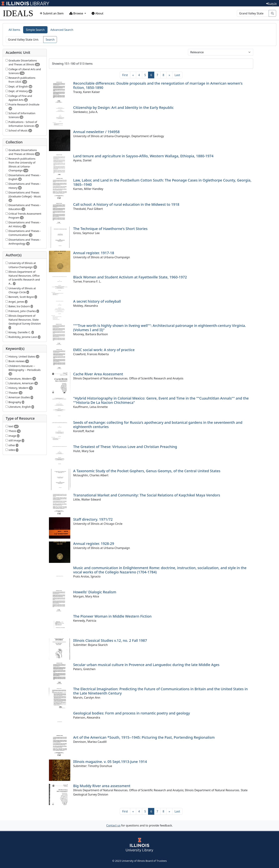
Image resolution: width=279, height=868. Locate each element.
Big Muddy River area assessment (102, 786)
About (98, 13)
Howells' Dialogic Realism (95, 592)
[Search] (253, 13)
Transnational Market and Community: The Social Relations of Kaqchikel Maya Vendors (147, 495)
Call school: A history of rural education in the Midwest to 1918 (126, 204)
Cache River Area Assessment (98, 374)
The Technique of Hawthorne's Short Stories (110, 229)
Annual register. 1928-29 (94, 544)
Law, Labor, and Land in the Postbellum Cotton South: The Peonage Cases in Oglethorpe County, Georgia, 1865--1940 (162, 182)
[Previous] (133, 75)
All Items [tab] (14, 30)
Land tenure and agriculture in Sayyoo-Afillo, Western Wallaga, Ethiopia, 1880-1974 (143, 156)
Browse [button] (77, 13)
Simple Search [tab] (35, 30)
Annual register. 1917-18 (94, 253)
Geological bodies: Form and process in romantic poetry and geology (131, 713)
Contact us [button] (113, 825)
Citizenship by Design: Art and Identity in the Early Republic (123, 107)
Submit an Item (52, 13)
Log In (271, 3)
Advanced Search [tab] (62, 30)
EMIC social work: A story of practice (104, 350)
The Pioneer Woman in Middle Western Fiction (112, 616)
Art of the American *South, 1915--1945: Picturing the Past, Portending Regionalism (144, 737)
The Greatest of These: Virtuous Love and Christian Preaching (125, 447)
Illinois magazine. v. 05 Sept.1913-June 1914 (110, 762)
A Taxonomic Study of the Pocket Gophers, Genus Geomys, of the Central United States (147, 471)
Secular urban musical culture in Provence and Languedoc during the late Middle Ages (146, 665)
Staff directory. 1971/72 (93, 519)
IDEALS (18, 13)
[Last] (177, 75)
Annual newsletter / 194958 (96, 132)
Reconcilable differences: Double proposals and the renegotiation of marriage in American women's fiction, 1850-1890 (158, 85)
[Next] (169, 75)
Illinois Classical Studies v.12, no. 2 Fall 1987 (110, 640)
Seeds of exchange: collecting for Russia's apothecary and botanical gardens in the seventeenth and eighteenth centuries (158, 425)
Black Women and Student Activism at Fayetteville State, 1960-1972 (130, 277)
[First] (125, 75)
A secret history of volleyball (97, 301)
